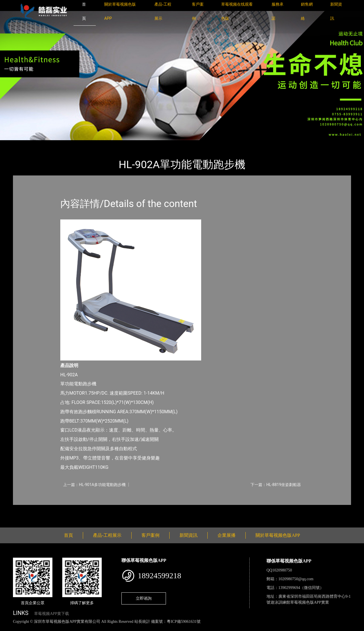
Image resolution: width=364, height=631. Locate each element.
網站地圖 (8, 628)
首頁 (23, 144)
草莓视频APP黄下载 (52, 614)
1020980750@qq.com (296, 579)
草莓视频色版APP (83, 144)
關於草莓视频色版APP (278, 535)
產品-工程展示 (47, 144)
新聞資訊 (188, 535)
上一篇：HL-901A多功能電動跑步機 (94, 485)
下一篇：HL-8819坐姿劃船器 (276, 485)
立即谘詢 (144, 598)
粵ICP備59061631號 (184, 622)
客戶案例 (150, 535)
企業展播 (227, 535)
